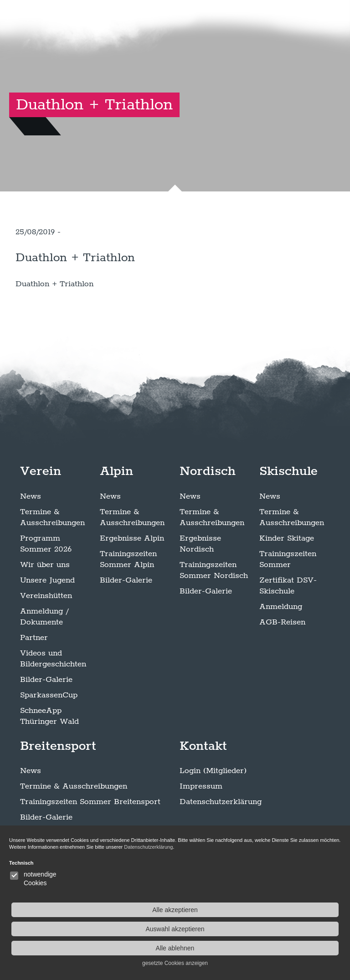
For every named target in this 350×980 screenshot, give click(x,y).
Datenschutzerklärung (221, 853)
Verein (41, 522)
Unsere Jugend (47, 631)
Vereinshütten (46, 646)
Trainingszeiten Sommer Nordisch (214, 621)
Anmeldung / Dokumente (44, 667)
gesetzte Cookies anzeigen (294, 963)
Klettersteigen (46, 884)
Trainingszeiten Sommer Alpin (128, 610)
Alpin (116, 522)
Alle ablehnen (294, 948)
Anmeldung (281, 657)
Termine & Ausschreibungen (52, 568)
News (31, 547)
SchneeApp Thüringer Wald (49, 767)
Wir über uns (45, 615)
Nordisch (208, 522)
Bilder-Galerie (46, 730)
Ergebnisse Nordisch (200, 594)
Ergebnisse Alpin (132, 589)
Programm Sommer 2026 (46, 594)
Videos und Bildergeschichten (53, 709)
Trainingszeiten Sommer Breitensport (90, 853)
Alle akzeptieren (294, 910)
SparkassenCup (49, 746)
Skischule (288, 522)
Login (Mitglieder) (213, 822)
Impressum (201, 837)
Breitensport (58, 797)
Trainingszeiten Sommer (288, 610)
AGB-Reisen (282, 673)
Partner (34, 688)
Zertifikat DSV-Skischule (288, 636)
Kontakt (203, 797)
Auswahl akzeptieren (294, 929)
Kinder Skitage (287, 589)
